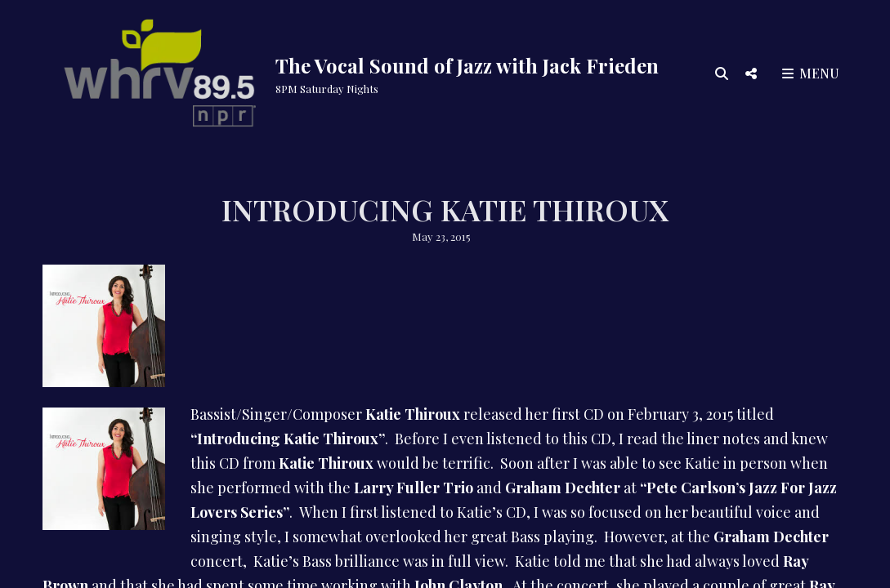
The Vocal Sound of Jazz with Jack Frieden (467, 65)
